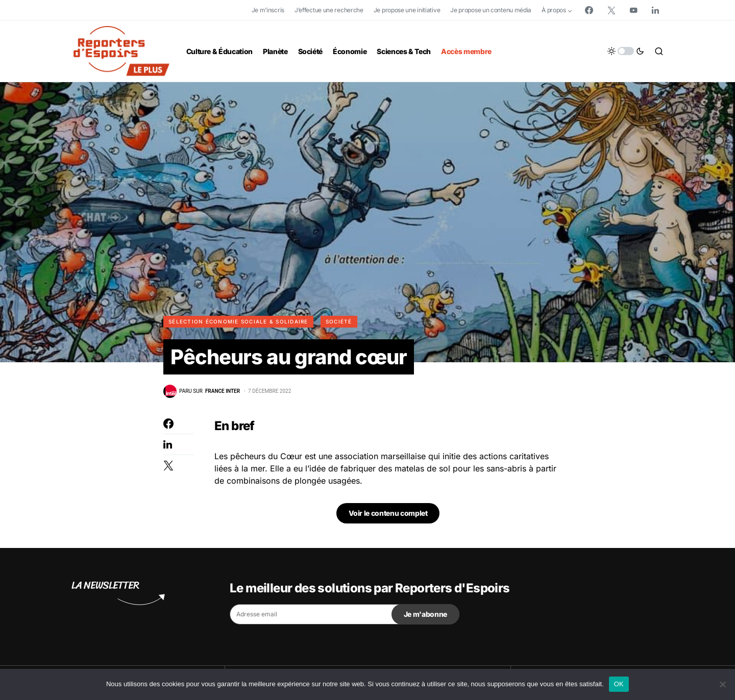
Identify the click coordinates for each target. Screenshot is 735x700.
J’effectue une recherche (329, 10)
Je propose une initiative (407, 10)
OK (619, 684)
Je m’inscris (268, 10)
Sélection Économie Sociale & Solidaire (238, 321)
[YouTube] (633, 10)
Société (339, 321)
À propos (554, 10)
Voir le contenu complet (388, 513)
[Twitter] (611, 10)
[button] (626, 51)
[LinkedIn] (655, 10)
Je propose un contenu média (491, 10)
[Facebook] (589, 10)
